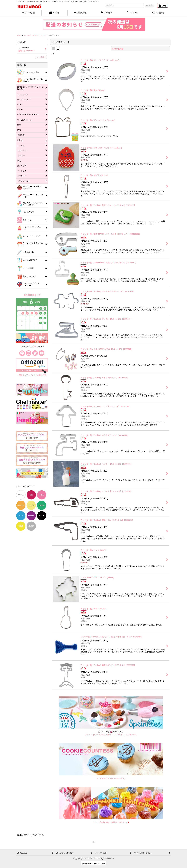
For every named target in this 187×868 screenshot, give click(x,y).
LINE (35, 346)
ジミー (88, 735)
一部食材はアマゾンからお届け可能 (32, 375)
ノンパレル (118, 735)
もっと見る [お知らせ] (41, 57)
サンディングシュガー (102, 735)
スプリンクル (131, 735)
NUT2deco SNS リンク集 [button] (94, 863)
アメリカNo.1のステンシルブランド (111, 779)
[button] (81, 13)
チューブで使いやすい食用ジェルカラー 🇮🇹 (111, 822)
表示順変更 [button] (118, 49)
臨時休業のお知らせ (32, 295)
